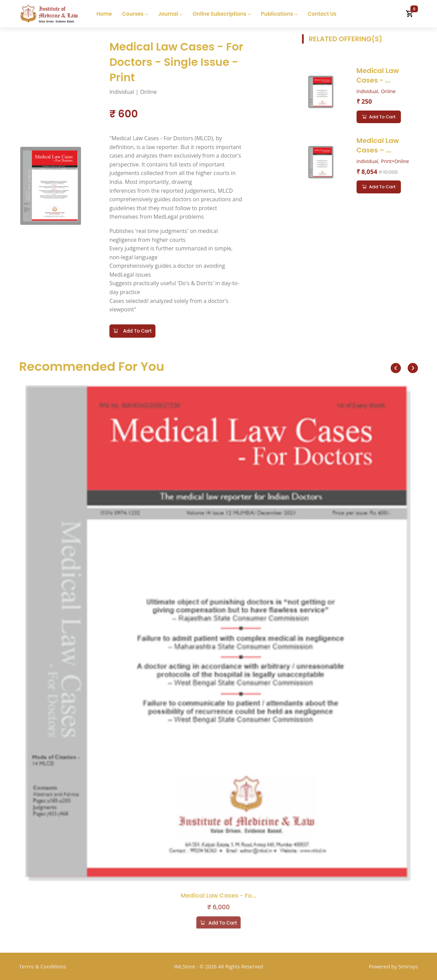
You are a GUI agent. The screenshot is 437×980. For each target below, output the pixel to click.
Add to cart (379, 117)
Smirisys (408, 966)
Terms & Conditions (43, 966)
